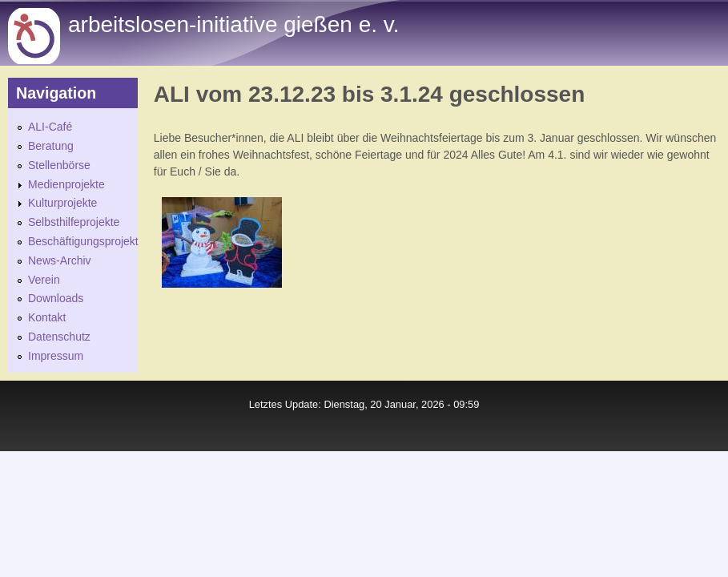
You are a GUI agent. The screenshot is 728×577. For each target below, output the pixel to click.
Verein (44, 280)
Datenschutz (59, 337)
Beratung (51, 146)
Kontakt (47, 317)
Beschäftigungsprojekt (83, 241)
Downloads (56, 298)
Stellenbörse (59, 165)
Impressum (56, 356)
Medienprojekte (66, 184)
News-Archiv (60, 260)
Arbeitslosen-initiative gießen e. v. (233, 24)
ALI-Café (50, 127)
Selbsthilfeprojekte (74, 222)
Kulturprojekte (62, 203)
